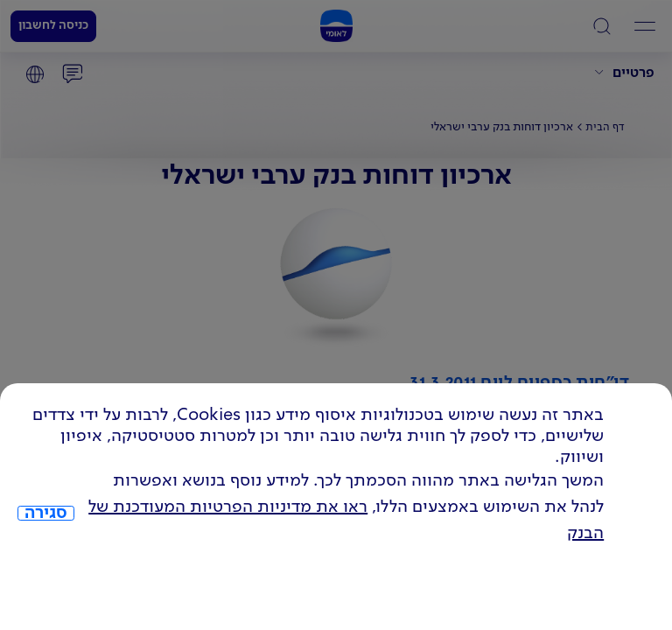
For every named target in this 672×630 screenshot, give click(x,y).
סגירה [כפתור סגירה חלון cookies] (46, 514)
